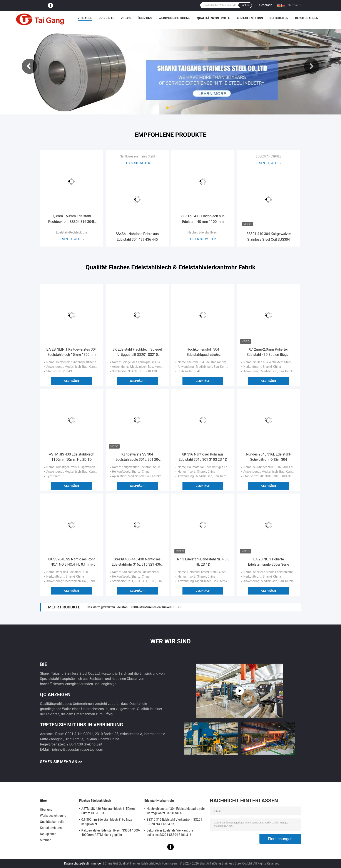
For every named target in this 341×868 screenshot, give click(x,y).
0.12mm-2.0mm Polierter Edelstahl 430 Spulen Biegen (268, 352)
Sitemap (46, 840)
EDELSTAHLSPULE (268, 156)
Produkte (106, 18)
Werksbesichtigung (175, 18)
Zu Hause (85, 18)
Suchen (245, 5)
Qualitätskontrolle (214, 18)
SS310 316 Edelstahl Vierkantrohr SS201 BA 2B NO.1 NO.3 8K (174, 822)
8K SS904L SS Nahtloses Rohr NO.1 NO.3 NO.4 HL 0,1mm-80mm (72, 562)
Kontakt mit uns (250, 18)
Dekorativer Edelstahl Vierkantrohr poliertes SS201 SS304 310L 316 (170, 833)
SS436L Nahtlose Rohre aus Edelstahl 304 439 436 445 (137, 237)
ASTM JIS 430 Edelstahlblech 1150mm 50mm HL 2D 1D (72, 457)
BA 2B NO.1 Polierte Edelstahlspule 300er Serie (269, 562)
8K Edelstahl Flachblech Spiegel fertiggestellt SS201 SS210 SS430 (137, 352)
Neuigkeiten (279, 18)
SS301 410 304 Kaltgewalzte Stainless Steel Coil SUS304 (268, 237)
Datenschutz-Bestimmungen (83, 863)
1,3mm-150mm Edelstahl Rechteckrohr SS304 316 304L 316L (72, 219)
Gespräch (266, 5)
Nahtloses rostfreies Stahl (137, 156)
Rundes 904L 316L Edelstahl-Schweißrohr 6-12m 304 (269, 457)
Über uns (145, 18)
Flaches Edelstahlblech (203, 232)
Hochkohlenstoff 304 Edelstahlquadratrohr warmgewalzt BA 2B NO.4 (203, 352)
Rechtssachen (307, 18)
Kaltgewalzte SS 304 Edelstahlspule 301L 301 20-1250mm (137, 457)
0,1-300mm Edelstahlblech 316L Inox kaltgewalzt (107, 822)
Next (312, 66)
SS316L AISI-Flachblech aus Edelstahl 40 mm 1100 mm (203, 219)
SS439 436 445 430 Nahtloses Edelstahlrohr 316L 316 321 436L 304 (137, 562)
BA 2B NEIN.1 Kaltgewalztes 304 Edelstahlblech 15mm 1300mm (72, 352)
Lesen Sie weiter (72, 239)
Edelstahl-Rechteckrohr (72, 232)
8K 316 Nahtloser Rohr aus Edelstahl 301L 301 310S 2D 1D (203, 457)
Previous (29, 66)
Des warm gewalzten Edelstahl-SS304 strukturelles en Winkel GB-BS (133, 607)
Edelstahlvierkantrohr (159, 801)
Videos (126, 18)
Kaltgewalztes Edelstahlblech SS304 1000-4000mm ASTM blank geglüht (110, 833)
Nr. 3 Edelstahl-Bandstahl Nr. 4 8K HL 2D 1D (203, 562)
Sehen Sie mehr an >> (61, 762)
